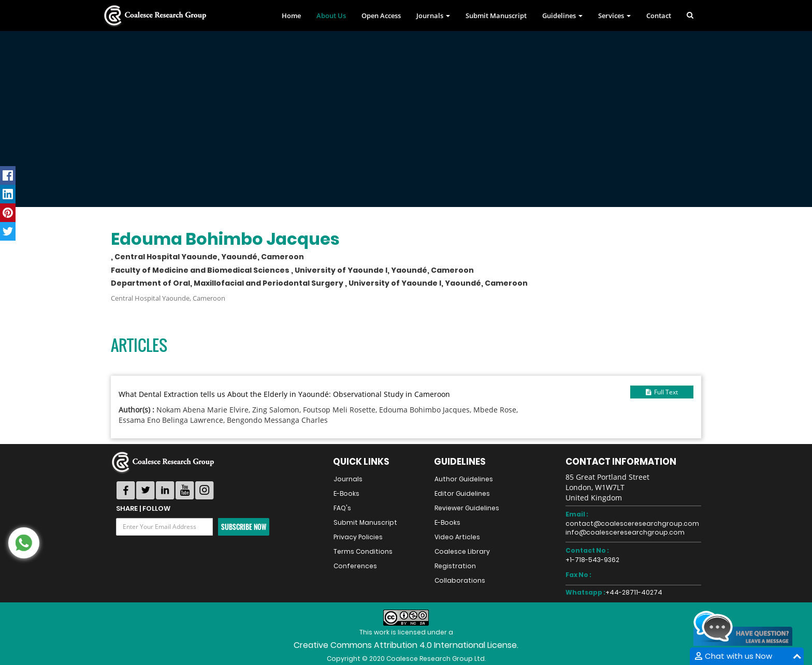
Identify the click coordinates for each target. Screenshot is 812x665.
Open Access (381, 16)
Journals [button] (433, 16)
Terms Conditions (363, 551)
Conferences (355, 566)
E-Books (346, 493)
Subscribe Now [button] (244, 527)
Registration (455, 566)
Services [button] (614, 16)
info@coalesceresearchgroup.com (625, 532)
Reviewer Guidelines (467, 508)
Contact (659, 16)
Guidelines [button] (562, 16)
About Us (331, 16)
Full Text (662, 392)
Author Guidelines (464, 479)
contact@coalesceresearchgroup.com (632, 523)
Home (291, 16)
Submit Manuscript (496, 16)
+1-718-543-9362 (592, 560)
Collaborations (460, 580)
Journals (348, 479)
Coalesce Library (462, 551)
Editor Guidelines (462, 493)
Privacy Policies (358, 537)
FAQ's (342, 508)
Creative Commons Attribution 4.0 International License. (406, 645)
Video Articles (457, 537)
